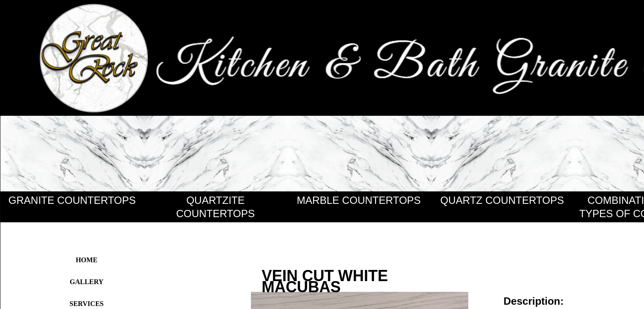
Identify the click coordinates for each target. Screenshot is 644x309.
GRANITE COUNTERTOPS (72, 200)
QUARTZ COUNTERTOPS (502, 200)
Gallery (87, 282)
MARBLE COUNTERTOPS (359, 200)
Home (87, 260)
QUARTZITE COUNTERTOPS (215, 207)
